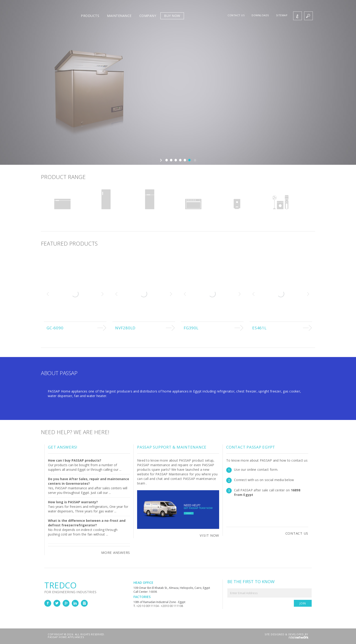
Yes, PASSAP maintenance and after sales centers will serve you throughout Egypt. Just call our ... (89, 486)
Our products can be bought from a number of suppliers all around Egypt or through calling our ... (85, 465)
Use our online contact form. (256, 469)
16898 (153, 592)
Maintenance (119, 16)
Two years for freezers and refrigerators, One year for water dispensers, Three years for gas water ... (88, 507)
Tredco (89, 586)
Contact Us (297, 533)
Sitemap (282, 15)
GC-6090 (55, 328)
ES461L (259, 328)
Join (303, 603)
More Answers (116, 552)
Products (90, 16)
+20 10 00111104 (147, 606)
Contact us (236, 15)
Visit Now (209, 535)
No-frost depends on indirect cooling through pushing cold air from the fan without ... (83, 532)
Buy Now (172, 16)
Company (148, 16)
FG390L (191, 328)
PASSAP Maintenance (172, 474)
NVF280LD (125, 328)
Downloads (260, 15)
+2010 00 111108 (172, 606)
